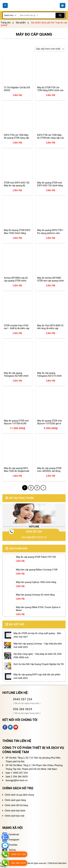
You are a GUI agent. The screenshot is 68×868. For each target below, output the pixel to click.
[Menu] (5, 6)
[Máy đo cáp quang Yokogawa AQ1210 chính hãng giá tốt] (51, 356)
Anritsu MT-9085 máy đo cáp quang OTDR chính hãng (16, 279)
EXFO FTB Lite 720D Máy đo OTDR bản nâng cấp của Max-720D (50, 136)
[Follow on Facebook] (5, 727)
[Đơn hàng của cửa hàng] (50, 49)
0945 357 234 (34, 532)
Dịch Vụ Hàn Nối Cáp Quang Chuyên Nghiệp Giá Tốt (39, 664)
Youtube (10, 845)
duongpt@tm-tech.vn (34, 537)
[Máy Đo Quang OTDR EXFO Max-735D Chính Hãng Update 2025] (17, 214)
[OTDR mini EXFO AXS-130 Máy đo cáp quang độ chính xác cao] (17, 166)
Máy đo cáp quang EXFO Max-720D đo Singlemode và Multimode (17, 470)
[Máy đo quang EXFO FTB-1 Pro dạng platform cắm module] (51, 214)
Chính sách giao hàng (15, 800)
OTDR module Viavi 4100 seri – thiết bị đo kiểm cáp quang (17, 327)
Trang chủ (6, 23)
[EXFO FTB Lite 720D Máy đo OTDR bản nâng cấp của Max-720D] (51, 118)
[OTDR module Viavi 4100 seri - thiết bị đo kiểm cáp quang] (17, 309)
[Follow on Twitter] (10, 727)
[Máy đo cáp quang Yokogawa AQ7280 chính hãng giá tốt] (17, 356)
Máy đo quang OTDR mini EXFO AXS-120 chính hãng (50, 184)
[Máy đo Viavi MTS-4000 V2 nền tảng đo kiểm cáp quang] (51, 309)
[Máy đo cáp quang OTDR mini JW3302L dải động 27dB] (51, 452)
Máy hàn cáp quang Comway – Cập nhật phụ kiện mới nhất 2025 (38, 645)
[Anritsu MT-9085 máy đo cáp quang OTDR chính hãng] (17, 261)
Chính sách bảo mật (15, 816)
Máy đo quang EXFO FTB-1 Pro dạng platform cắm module (50, 232)
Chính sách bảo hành (15, 811)
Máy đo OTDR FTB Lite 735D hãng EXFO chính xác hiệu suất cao (50, 89)
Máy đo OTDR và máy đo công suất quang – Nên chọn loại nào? (37, 635)
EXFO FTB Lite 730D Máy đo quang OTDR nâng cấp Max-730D (16, 136)
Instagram (11, 840)
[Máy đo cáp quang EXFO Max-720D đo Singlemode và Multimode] (17, 452)
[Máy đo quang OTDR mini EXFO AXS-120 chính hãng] (51, 166)
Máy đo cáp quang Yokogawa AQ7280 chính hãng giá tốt (16, 374)
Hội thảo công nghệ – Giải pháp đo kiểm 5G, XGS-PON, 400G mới (38, 656)
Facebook (11, 834)
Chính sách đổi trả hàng (16, 805)
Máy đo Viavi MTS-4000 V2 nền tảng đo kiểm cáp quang (50, 327)
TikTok (9, 850)
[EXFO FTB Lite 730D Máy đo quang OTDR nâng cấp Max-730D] (17, 118)
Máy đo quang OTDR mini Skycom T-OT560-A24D (16, 422)
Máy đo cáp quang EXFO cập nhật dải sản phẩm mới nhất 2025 (37, 676)
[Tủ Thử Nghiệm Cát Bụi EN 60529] (17, 71)
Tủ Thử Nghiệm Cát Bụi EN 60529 (17, 89)
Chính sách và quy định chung (19, 795)
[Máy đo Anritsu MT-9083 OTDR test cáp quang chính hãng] (51, 261)
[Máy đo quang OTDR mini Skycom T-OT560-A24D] (17, 404)
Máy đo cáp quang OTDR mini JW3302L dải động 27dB (49, 470)
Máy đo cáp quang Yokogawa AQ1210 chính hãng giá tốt (49, 374)
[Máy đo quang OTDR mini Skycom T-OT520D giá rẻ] (51, 404)
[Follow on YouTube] (16, 727)
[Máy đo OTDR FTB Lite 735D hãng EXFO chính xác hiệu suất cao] (51, 71)
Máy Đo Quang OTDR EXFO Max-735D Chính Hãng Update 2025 (17, 232)
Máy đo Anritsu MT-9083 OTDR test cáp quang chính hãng (50, 279)
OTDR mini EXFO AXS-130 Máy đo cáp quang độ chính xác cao (17, 184)
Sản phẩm (21, 23)
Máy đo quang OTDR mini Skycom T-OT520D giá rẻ (50, 422)
